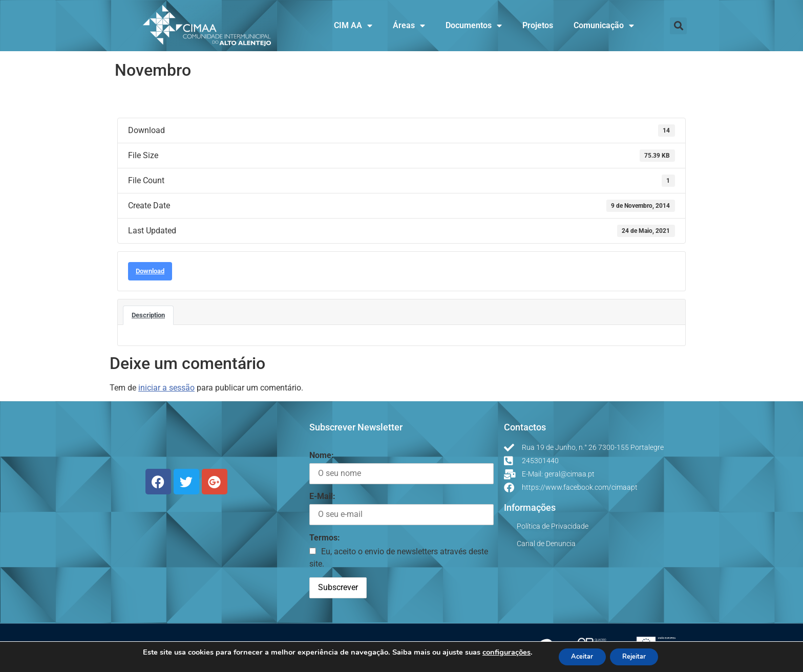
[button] (678, 26)
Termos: (325, 538)
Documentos (474, 26)
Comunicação (604, 26)
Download (150, 271)
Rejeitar (638, 656)
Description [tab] (148, 315)
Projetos (538, 25)
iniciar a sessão (166, 388)
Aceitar (578, 656)
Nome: (322, 455)
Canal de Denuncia (546, 544)
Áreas (409, 26)
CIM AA (353, 26)
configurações (499, 652)
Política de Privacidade (553, 526)
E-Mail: (322, 496)
